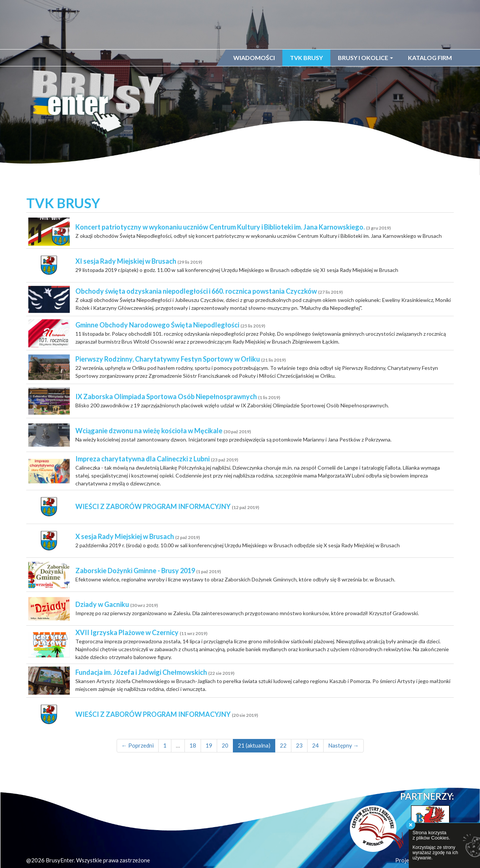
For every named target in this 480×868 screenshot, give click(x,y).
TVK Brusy (306, 58)
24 (315, 749)
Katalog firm (430, 58)
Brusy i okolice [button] (365, 58)
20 (225, 749)
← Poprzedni (138, 749)
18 (193, 749)
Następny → (343, 749)
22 (283, 749)
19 (209, 749)
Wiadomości (254, 58)
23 (299, 749)
